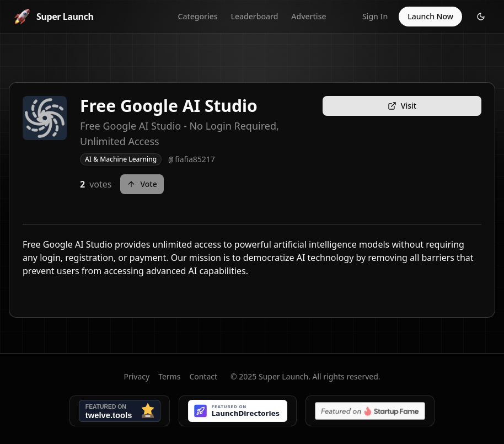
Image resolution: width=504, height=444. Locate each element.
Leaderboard (255, 16)
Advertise (309, 16)
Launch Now (430, 16)
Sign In (375, 16)
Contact (203, 376)
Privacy (136, 376)
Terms (169, 376)
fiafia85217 (192, 159)
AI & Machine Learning (121, 159)
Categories (198, 16)
